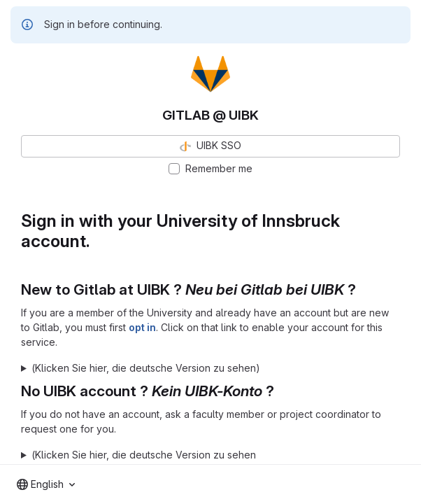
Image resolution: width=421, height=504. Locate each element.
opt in (142, 327)
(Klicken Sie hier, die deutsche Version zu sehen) (146, 368)
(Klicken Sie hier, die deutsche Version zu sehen (144, 455)
